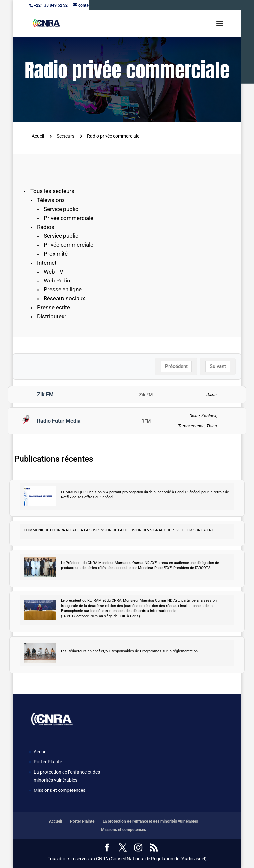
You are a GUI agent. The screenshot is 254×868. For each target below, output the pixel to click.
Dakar (212, 395)
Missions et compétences (60, 790)
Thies (212, 426)
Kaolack (209, 416)
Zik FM (45, 395)
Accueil (41, 752)
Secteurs (65, 136)
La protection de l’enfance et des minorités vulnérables (150, 821)
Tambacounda (191, 426)
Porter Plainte (48, 762)
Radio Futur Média (59, 421)
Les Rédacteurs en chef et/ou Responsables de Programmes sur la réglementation (129, 651)
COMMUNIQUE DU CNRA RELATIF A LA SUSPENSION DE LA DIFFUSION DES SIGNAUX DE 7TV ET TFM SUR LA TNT (119, 530)
